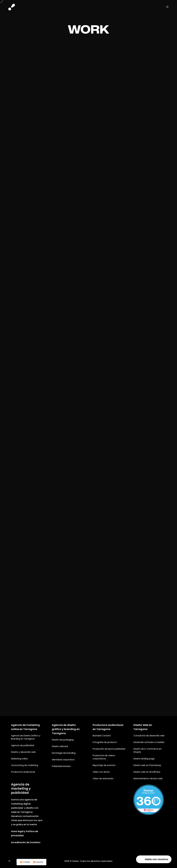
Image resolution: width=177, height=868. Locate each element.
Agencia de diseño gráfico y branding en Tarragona (66, 729)
